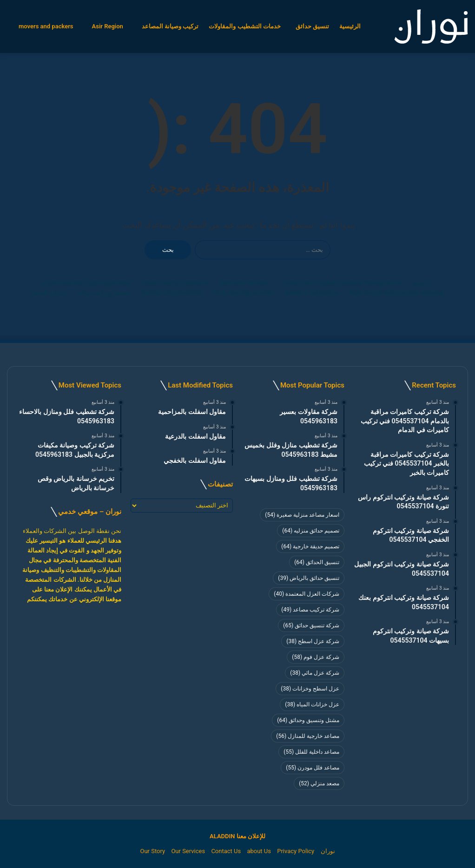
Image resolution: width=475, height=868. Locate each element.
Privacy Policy (296, 851)
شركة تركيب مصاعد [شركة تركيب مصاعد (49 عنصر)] (310, 610)
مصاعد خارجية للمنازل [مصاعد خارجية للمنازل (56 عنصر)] (308, 736)
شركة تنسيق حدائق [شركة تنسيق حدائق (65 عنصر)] (311, 625)
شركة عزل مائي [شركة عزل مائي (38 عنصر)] (315, 673)
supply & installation (311, 293)
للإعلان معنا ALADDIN (237, 836)
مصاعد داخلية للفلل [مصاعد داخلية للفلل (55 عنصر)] (311, 752)
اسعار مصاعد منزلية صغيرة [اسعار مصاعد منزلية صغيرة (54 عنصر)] (302, 515)
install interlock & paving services (87, 283)
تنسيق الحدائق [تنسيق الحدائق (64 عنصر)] (317, 562)
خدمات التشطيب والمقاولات (244, 26)
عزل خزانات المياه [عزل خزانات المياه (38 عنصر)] (312, 704)
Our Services (188, 851)
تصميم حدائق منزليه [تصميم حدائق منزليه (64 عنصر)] (311, 531)
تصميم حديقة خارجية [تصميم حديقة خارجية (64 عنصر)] (310, 546)
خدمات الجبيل (49, 293)
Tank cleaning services (243, 293)
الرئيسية (350, 26)
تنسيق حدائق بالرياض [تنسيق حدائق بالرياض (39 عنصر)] (309, 578)
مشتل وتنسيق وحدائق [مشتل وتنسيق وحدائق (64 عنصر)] (308, 720)
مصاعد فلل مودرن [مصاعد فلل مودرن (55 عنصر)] (313, 768)
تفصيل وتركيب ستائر (104, 293)
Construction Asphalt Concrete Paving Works (340, 283)
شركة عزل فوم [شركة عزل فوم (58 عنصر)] (316, 657)
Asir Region (108, 26)
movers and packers (46, 26)
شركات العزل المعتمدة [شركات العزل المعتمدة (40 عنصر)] (307, 594)
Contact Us (226, 851)
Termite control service (171, 293)
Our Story (152, 851)
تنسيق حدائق (312, 26)
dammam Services (244, 283)
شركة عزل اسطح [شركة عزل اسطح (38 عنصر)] (313, 641)
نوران (328, 851)
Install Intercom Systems (175, 283)
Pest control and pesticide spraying (396, 293)
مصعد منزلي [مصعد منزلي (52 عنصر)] (319, 783)
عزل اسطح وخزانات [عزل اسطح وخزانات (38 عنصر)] (310, 689)
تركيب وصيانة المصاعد (170, 26)
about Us (259, 851)
